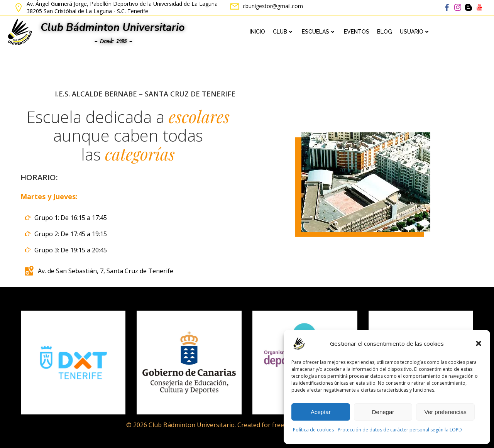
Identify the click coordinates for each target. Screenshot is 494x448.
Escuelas (319, 32)
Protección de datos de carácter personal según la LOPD (400, 430)
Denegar (383, 412)
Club (283, 32)
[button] (479, 343)
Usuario (415, 32)
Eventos (357, 32)
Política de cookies (313, 430)
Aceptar (321, 412)
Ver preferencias (446, 412)
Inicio (257, 32)
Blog (385, 32)
